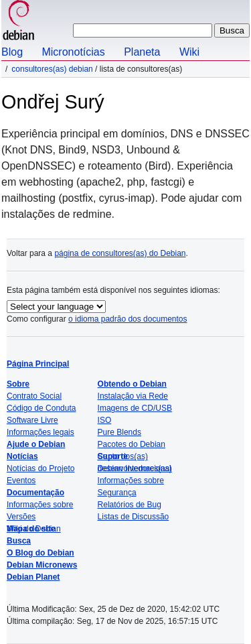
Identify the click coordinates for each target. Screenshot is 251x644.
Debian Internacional (135, 468)
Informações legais (40, 432)
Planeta (142, 52)
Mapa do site (31, 529)
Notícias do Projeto (40, 468)
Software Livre (32, 420)
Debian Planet (33, 577)
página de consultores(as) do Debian (120, 253)
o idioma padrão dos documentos (128, 319)
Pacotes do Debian (132, 444)
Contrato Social (34, 396)
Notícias (22, 456)
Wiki (189, 52)
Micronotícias (73, 52)
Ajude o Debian (36, 444)
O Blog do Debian (40, 553)
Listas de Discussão (134, 517)
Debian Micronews (42, 565)
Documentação (35, 493)
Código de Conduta (41, 408)
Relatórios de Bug (130, 505)
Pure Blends (119, 432)
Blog (12, 52)
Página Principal (38, 364)
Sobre (18, 384)
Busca (19, 541)
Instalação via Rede (133, 396)
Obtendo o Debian (132, 384)
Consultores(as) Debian (52, 69)
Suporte (113, 456)
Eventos (21, 480)
